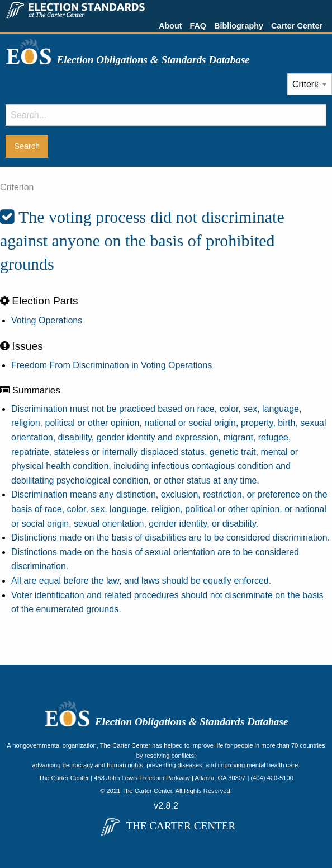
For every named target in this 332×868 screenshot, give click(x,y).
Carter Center (297, 26)
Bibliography (239, 26)
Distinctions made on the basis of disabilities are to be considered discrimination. (170, 538)
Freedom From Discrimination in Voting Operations (112, 365)
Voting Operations (47, 320)
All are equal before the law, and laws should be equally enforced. (141, 581)
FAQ (198, 26)
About (170, 26)
